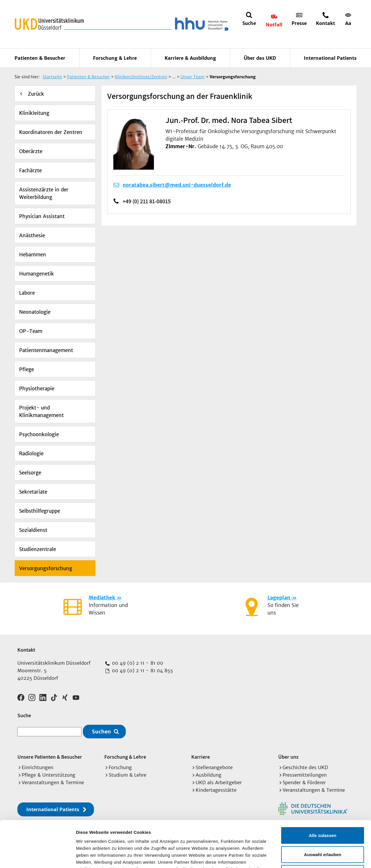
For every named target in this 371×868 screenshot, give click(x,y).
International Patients (330, 58)
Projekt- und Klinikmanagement (41, 412)
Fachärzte (30, 171)
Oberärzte (31, 151)
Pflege (27, 369)
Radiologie (31, 454)
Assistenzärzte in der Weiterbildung (44, 193)
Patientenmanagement (46, 350)
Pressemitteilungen (305, 775)
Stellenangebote (214, 767)
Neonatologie (35, 312)
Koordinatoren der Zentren (51, 132)
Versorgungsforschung (46, 568)
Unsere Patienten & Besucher (50, 757)
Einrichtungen (38, 767)
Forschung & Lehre (115, 58)
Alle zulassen (322, 792)
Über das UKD (260, 58)
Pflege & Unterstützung (49, 775)
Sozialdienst (33, 530)
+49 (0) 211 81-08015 (147, 201)
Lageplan (279, 598)
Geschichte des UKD (305, 767)
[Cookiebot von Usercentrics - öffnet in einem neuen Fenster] (38, 857)
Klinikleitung (34, 113)
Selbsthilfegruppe (40, 511)
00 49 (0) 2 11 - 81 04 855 (142, 671)
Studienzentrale (38, 549)
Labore (27, 293)
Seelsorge (30, 473)
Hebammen (33, 255)
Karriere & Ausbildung (190, 58)
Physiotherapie (37, 389)
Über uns (288, 757)
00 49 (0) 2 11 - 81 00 (137, 663)
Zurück (36, 94)
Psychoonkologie (39, 434)
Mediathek (102, 598)
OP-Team (31, 331)
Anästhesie (32, 235)
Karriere (201, 757)
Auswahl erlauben (323, 811)
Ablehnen (323, 830)
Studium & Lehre (128, 775)
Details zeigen (308, 857)
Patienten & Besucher (40, 58)
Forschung (120, 767)
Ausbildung (209, 775)
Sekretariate (33, 492)
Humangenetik (37, 274)
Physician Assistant (42, 216)
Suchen (101, 732)
